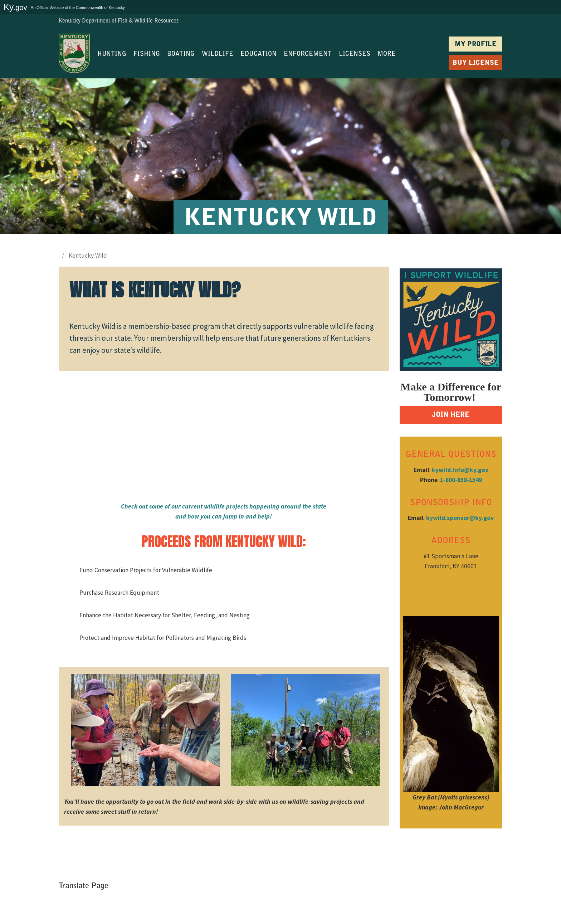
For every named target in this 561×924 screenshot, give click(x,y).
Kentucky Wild (88, 256)
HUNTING (112, 54)
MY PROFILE (476, 45)
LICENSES (355, 54)
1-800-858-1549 (461, 480)
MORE (387, 54)
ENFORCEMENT (308, 54)
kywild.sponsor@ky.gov (460, 518)
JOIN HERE (451, 415)
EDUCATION (258, 54)
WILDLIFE (218, 54)
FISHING (147, 54)
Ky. (15, 7)
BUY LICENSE (476, 63)
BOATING (181, 54)
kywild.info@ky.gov (460, 470)
